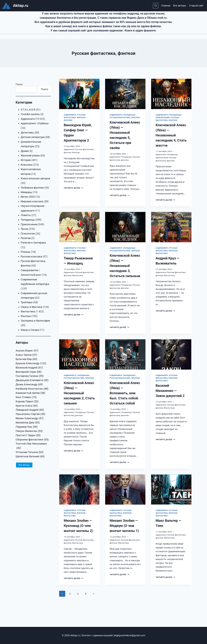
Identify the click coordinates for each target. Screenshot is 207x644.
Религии (26, 238)
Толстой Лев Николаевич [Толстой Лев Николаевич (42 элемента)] (31, 446)
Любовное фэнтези (32, 188)
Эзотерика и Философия (35, 321)
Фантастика (70, 253)
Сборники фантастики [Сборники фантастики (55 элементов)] (32, 440)
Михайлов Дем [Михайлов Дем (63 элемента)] (28, 423)
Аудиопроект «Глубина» (35, 123)
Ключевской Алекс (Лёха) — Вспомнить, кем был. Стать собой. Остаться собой (125, 393)
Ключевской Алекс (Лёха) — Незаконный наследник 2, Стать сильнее (79, 393)
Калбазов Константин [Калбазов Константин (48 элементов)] (32, 389)
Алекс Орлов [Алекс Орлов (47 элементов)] (26, 355)
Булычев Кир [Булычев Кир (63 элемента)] (27, 359)
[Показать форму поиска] (156, 6)
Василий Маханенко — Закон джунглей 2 (170, 391)
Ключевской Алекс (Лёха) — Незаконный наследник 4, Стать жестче (171, 135)
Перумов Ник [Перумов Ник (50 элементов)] (27, 427)
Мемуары (27, 192)
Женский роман (30, 155)
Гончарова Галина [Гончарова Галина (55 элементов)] (30, 376)
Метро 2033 (28, 197)
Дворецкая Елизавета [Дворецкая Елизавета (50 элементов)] (32, 380)
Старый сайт (196, 6)
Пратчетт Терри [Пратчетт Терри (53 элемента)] (28, 435)
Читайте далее (73, 188)
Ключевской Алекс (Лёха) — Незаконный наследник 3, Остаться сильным (125, 266)
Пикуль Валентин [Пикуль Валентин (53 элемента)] (29, 431)
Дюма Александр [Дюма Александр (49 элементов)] (29, 385)
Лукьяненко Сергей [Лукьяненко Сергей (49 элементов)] (30, 414)
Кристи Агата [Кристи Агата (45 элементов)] (27, 406)
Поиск (19, 84)
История (26, 160)
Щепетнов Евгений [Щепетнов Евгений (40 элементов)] (30, 457)
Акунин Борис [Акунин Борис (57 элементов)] (27, 351)
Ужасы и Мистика (32, 307)
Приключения (163, 118)
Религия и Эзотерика (33, 243)
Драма (25, 151)
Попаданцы (129, 115)
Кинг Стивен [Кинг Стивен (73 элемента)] (26, 397)
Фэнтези (68, 120)
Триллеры (27, 302)
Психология (28, 234)
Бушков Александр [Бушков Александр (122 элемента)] (31, 364)
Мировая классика (32, 201)
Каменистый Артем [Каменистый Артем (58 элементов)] (30, 393)
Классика (27, 165)
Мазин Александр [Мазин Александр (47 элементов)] (30, 418)
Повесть (26, 215)
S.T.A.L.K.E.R (28, 110)
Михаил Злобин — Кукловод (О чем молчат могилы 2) (78, 526)
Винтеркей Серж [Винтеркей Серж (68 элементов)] (29, 372)
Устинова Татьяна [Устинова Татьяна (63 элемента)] (30, 452)
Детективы (27, 133)
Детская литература (33, 137)
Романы (26, 252)
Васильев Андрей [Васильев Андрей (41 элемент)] (29, 368)
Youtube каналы (30, 114)
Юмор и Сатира (30, 330)
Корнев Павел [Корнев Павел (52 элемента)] (27, 402)
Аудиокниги (70, 115)
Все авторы (180, 6)
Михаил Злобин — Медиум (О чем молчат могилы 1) (124, 526)
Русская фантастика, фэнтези (125, 118)
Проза (24, 229)
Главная (166, 6)
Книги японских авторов (36, 178)
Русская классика (31, 256)
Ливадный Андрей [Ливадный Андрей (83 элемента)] (30, 410)
